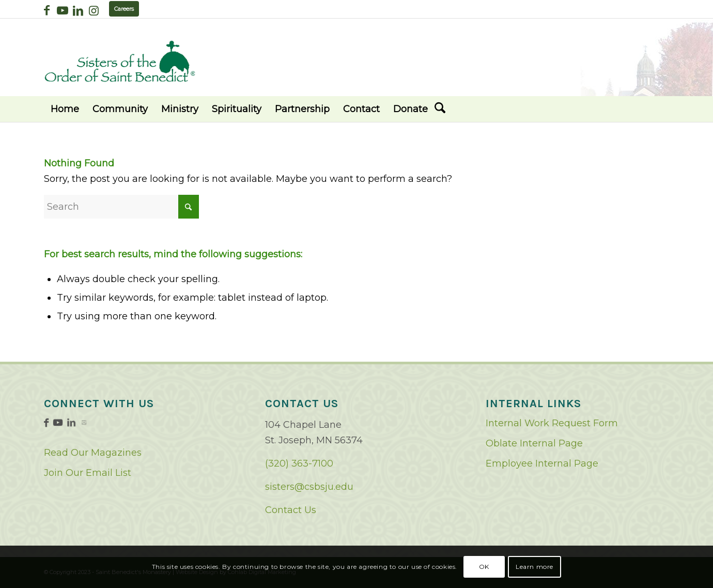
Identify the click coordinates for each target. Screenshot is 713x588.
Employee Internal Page (542, 463)
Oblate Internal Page (534, 443)
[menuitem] (65, 109)
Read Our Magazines (93, 453)
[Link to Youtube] (62, 10)
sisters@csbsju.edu (309, 487)
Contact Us (291, 510)
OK (484, 567)
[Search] (440, 109)
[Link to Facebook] (47, 10)
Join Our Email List (88, 473)
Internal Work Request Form (552, 423)
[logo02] (120, 61)
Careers (124, 9)
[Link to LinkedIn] (78, 10)
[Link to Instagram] (94, 10)
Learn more (534, 567)
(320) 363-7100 (299, 463)
